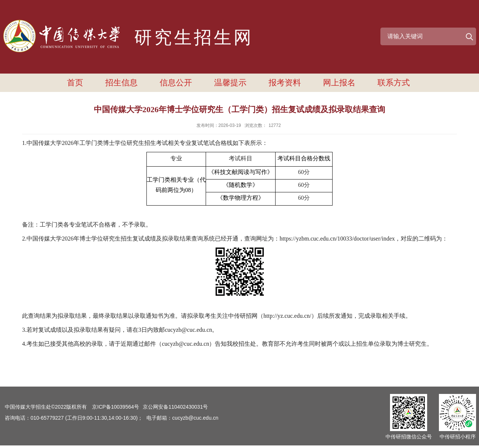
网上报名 (339, 83)
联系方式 (394, 83)
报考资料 (285, 83)
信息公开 (176, 83)
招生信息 (121, 83)
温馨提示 (230, 83)
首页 (75, 83)
